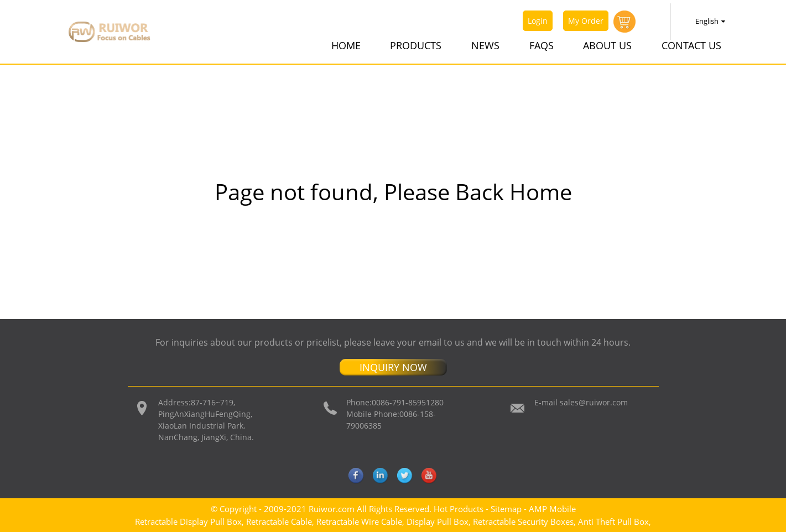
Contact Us (691, 45)
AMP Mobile (552, 509)
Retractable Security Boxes (523, 521)
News (485, 45)
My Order (586, 21)
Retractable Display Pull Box (188, 521)
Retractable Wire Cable (359, 521)
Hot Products (459, 509)
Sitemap (506, 509)
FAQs (542, 45)
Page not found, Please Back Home (393, 192)
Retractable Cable (279, 521)
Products (416, 45)
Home (346, 45)
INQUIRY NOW (393, 367)
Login (538, 21)
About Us (607, 45)
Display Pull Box (438, 521)
